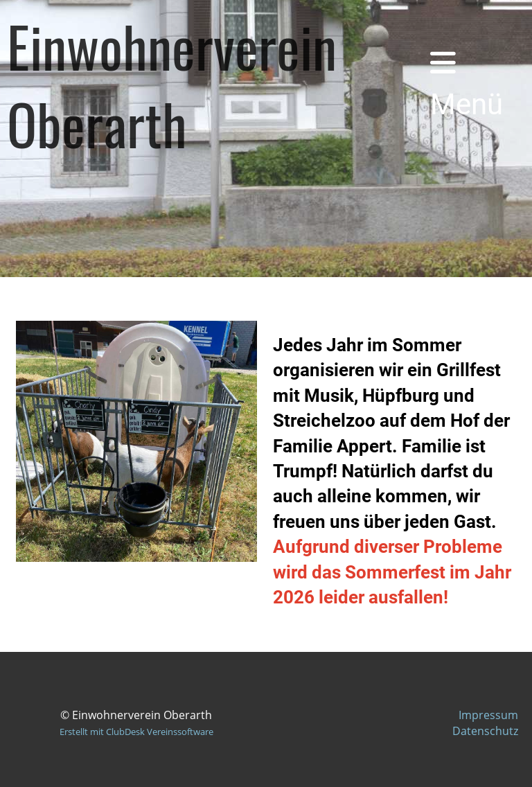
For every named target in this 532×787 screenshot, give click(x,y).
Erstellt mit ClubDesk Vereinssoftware (136, 732)
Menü (467, 85)
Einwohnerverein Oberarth (172, 85)
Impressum (488, 715)
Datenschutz (485, 731)
